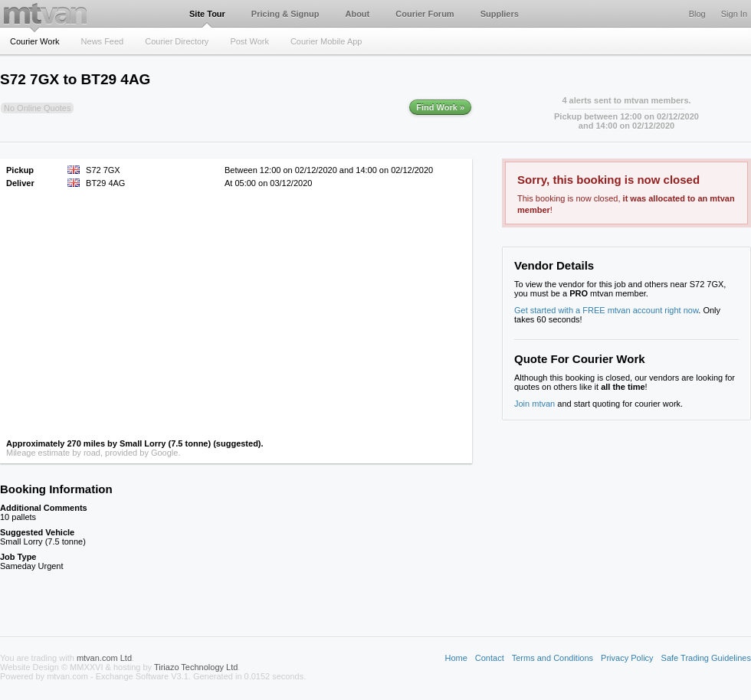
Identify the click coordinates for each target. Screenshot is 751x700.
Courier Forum (425, 14)
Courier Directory (177, 41)
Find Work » (440, 107)
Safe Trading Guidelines (706, 658)
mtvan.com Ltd (104, 658)
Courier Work (35, 41)
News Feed (103, 41)
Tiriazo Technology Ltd (196, 667)
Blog (697, 14)
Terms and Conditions (553, 658)
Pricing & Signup (285, 14)
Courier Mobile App (326, 41)
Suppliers (500, 14)
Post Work (249, 41)
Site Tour (207, 14)
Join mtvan (535, 404)
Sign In (734, 14)
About (357, 14)
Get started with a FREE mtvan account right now (606, 310)
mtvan (45, 13)
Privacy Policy (627, 658)
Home (456, 658)
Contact (490, 658)
